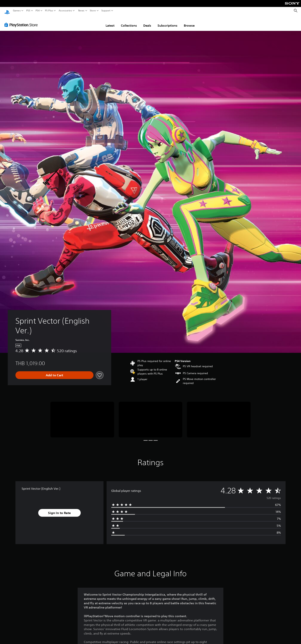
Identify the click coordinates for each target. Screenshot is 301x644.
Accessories (65, 11)
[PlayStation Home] (7, 11)
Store (93, 11)
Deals (147, 22)
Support (106, 11)
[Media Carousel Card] (82, 416)
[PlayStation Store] (22, 21)
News (81, 11)
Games (17, 11)
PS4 (38, 11)
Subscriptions (167, 22)
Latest (110, 22)
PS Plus (49, 11)
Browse (189, 22)
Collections (129, 22)
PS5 (28, 11)
